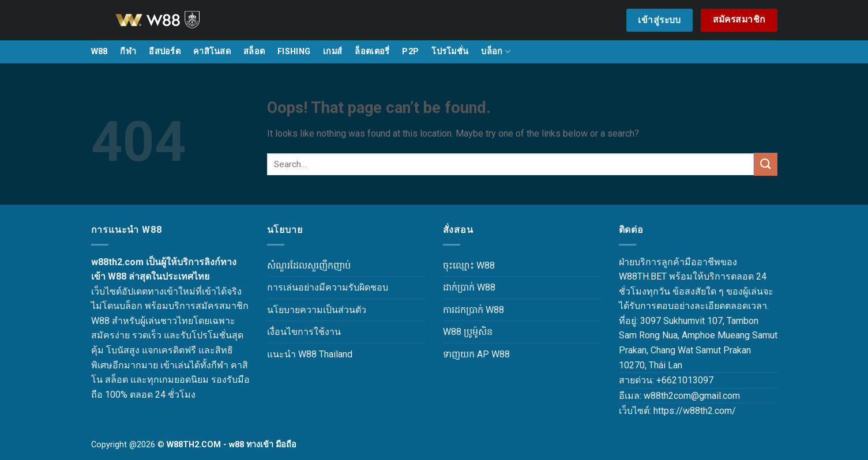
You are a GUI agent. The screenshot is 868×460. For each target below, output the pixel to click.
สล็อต (254, 52)
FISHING (294, 52)
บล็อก (496, 52)
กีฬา (128, 52)
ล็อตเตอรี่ (372, 52)
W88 (99, 52)
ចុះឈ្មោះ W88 (469, 265)
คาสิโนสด (212, 52)
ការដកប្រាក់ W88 (474, 310)
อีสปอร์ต (165, 52)
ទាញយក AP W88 (476, 354)
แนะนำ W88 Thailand (310, 354)
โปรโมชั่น (450, 52)
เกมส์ (332, 52)
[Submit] (765, 164)
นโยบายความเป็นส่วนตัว (317, 310)
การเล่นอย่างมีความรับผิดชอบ (328, 287)
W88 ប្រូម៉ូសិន (468, 332)
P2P (410, 52)
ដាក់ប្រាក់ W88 (469, 287)
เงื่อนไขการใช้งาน (304, 332)
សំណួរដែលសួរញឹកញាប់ (309, 265)
